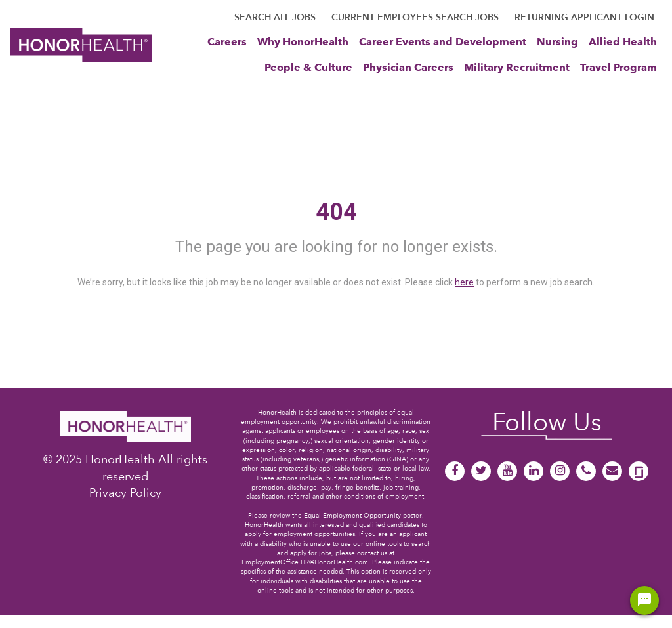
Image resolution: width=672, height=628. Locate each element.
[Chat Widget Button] (644, 600)
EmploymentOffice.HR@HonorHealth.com (305, 562)
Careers (227, 41)
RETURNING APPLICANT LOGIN (584, 17)
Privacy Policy (125, 492)
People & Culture (308, 67)
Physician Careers (408, 67)
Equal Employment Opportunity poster (363, 515)
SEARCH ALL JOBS (275, 17)
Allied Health (623, 41)
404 (336, 212)
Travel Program (619, 67)
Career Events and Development (443, 41)
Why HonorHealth (303, 41)
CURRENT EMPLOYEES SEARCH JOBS (415, 17)
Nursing (557, 41)
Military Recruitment (517, 67)
